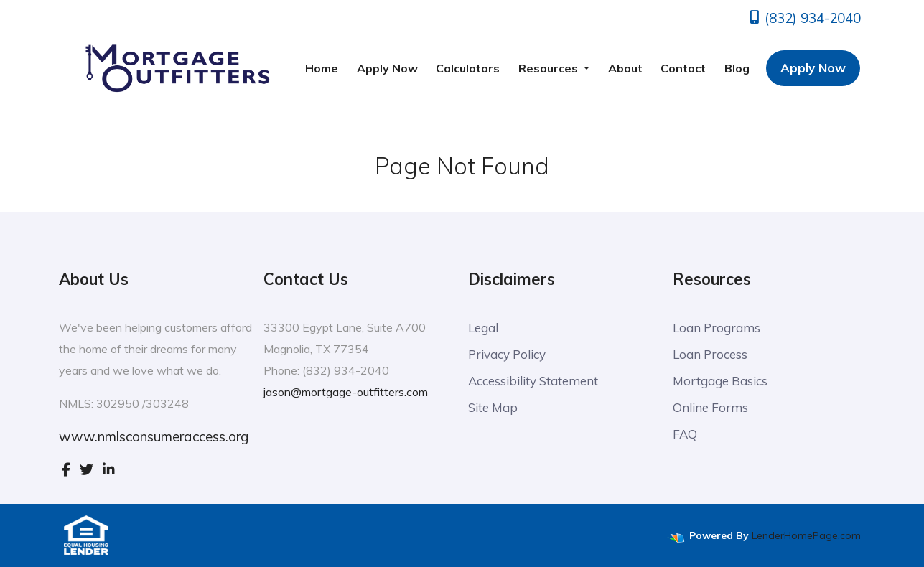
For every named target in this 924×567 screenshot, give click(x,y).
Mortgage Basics (720, 381)
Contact (683, 68)
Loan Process (710, 354)
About (625, 68)
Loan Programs (717, 328)
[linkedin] (109, 469)
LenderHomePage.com (806, 535)
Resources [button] (550, 68)
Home (322, 68)
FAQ (685, 434)
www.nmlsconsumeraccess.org (154, 436)
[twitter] (87, 469)
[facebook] (66, 469)
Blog (737, 68)
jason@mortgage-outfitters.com (346, 392)
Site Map (493, 407)
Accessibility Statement (533, 381)
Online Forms (710, 407)
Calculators (468, 68)
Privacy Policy (507, 354)
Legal (483, 328)
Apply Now (387, 68)
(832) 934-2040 (804, 18)
